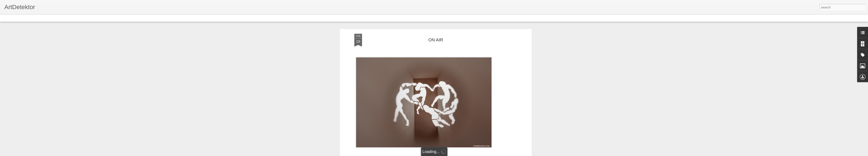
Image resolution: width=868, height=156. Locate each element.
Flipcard (20, 18)
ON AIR (436, 40)
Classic (7, 18)
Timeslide (93, 18)
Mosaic (50, 18)
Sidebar (63, 18)
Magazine (35, 18)
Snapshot (78, 18)
